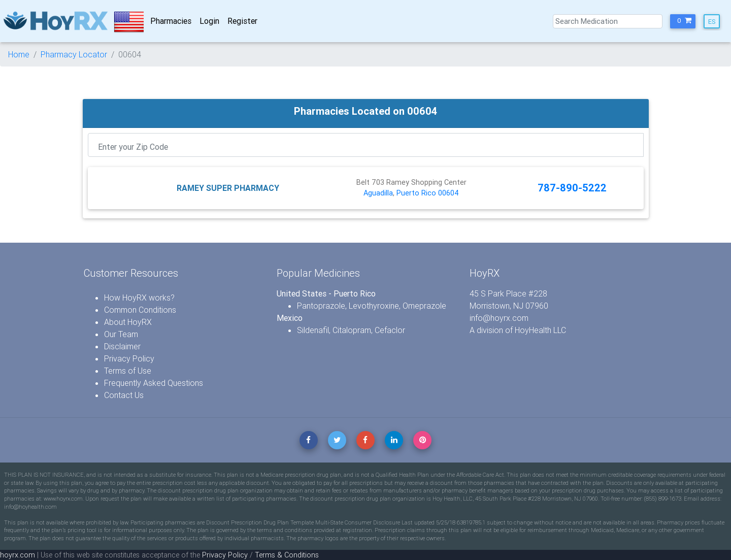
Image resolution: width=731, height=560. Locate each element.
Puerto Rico (416, 193)
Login (209, 21)
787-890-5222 (572, 188)
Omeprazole (424, 306)
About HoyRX (128, 322)
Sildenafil (313, 330)
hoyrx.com (18, 555)
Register (242, 21)
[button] (683, 21)
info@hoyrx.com (499, 318)
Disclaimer (122, 346)
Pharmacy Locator (74, 54)
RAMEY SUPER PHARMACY (228, 188)
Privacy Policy (129, 358)
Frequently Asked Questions (154, 383)
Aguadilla (378, 193)
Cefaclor (390, 330)
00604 (448, 193)
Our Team (121, 334)
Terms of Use (128, 371)
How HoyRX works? (139, 298)
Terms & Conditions (287, 555)
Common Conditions (140, 310)
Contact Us (124, 395)
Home (19, 54)
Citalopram (352, 330)
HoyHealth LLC (540, 330)
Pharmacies (171, 21)
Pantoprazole (321, 306)
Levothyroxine (374, 306)
